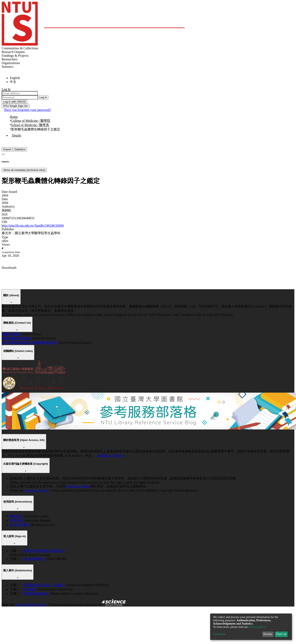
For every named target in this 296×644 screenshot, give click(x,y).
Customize (219, 634)
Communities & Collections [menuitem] (20, 48)
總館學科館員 (11, 334)
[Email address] (20, 93)
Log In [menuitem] (6, 89)
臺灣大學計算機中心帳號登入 (44, 551)
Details (16, 135)
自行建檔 (29, 589)
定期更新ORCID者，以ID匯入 (44, 585)
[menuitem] (8, 67)
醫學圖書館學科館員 (16, 338)
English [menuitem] (15, 78)
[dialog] (251, 627)
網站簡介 (16, 516)
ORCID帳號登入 (35, 559)
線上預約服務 (20, 525)
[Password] (20, 97)
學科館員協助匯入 (36, 594)
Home (14, 117)
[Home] (93, 45)
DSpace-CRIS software (31, 605)
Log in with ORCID (15, 102)
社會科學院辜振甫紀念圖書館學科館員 (29, 343)
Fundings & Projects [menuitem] (15, 56)
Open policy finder (78, 486)
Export (7, 149)
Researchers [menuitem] (10, 59)
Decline (268, 634)
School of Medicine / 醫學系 (30, 125)
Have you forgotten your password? (27, 110)
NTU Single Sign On (16, 106)
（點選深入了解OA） (110, 456)
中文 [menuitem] (13, 82)
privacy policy (257, 627)
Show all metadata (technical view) (24, 170)
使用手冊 (16, 520)
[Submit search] (4, 72)
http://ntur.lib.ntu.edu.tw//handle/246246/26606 (33, 225)
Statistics (20, 149)
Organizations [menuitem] (11, 63)
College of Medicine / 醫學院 (31, 121)
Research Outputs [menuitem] (13, 52)
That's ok (281, 634)
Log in (43, 97)
